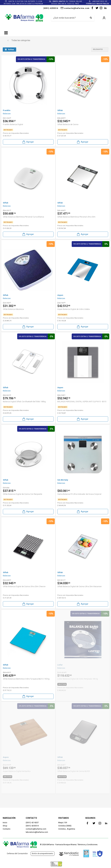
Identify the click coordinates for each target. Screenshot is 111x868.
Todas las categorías (21, 40)
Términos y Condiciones (87, 845)
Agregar (28, 142)
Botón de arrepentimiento (43, 853)
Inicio (5, 823)
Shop (5, 826)
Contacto (7, 829)
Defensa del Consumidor (17, 853)
